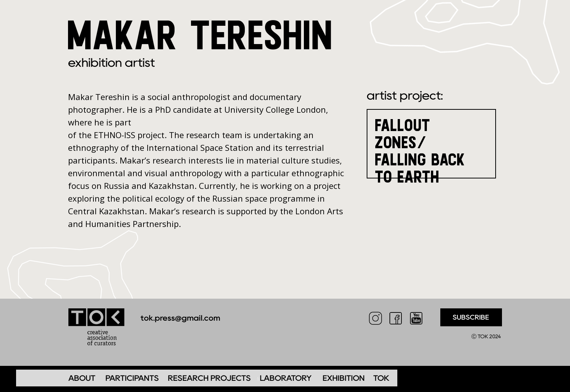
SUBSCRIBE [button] (471, 317)
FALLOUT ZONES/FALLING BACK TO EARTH (420, 151)
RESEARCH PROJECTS (209, 378)
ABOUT (82, 378)
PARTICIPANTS (132, 378)
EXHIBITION (344, 378)
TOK (381, 378)
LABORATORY (286, 378)
